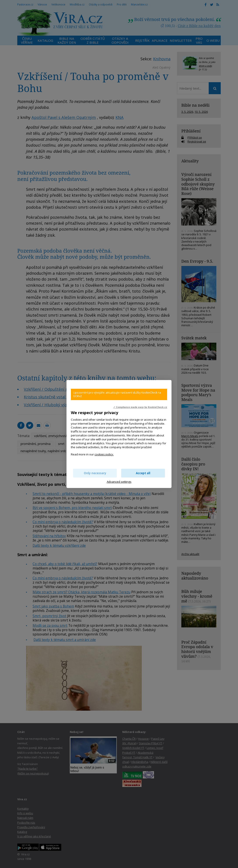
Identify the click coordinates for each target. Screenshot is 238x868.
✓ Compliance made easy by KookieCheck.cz (140, 407)
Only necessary (95, 473)
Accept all (143, 473)
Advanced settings (119, 482)
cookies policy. (104, 454)
